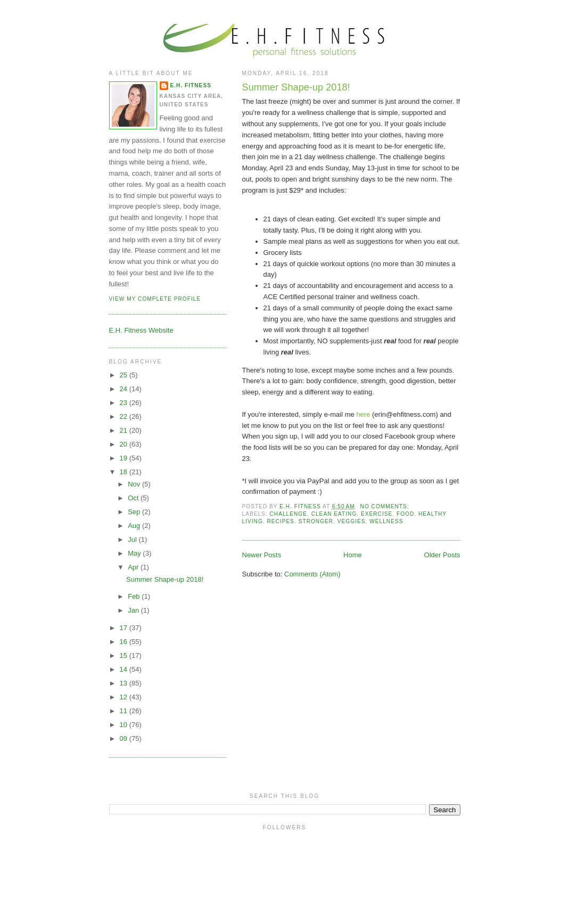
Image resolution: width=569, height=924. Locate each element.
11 (125, 711)
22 (125, 416)
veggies (352, 521)
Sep (135, 512)
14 (125, 669)
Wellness (386, 521)
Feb (135, 596)
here (364, 414)
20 (125, 444)
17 (125, 628)
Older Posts (442, 555)
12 (125, 697)
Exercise (377, 514)
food (405, 514)
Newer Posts (262, 555)
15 (125, 655)
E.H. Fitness (191, 85)
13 (125, 683)
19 (125, 458)
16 (125, 642)
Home (353, 555)
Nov (135, 484)
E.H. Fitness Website (141, 330)
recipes (281, 521)
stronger (316, 521)
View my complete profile (155, 299)
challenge (288, 514)
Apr (134, 567)
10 (125, 725)
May (135, 553)
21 (125, 430)
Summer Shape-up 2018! (296, 87)
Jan (134, 610)
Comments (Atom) (312, 574)
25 (125, 375)
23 (125, 403)
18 (125, 472)
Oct (134, 498)
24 (125, 389)
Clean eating (334, 514)
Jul (133, 539)
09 (125, 739)
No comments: (386, 506)
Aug (135, 526)
